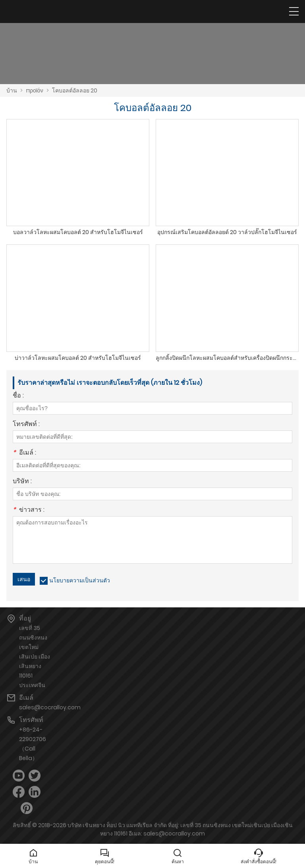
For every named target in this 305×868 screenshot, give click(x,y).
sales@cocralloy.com (50, 707)
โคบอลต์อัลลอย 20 (75, 90)
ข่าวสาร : (29, 510)
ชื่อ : (18, 396)
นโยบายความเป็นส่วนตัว (80, 580)
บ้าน (12, 90)
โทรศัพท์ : (26, 425)
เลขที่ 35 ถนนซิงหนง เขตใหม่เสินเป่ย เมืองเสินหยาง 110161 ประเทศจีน (35, 657)
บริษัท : (22, 482)
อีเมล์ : (24, 453)
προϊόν (35, 90)
